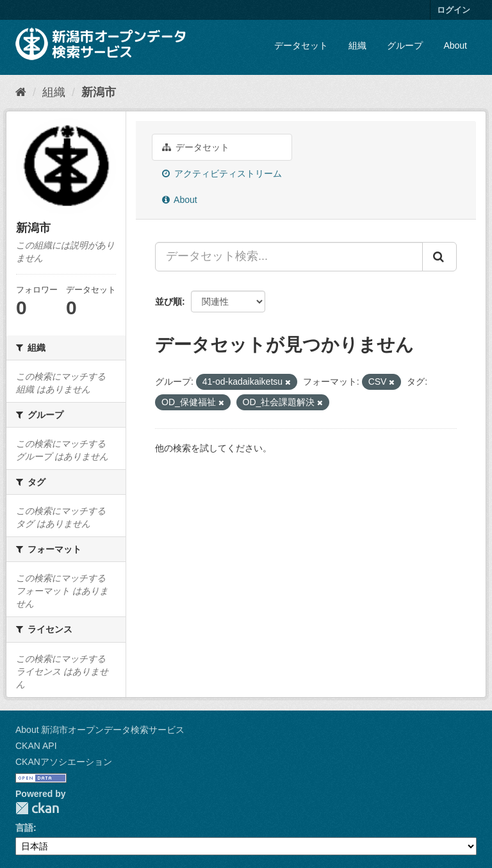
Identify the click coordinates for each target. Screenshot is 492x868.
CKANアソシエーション (64, 762)
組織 (357, 45)
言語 (24, 828)
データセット (301, 45)
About (455, 45)
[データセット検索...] (289, 257)
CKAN (37, 808)
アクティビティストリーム (222, 173)
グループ (405, 45)
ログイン (454, 10)
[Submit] (439, 257)
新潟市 (99, 92)
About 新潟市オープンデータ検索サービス (100, 730)
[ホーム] (21, 92)
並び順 (168, 301)
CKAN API (36, 746)
